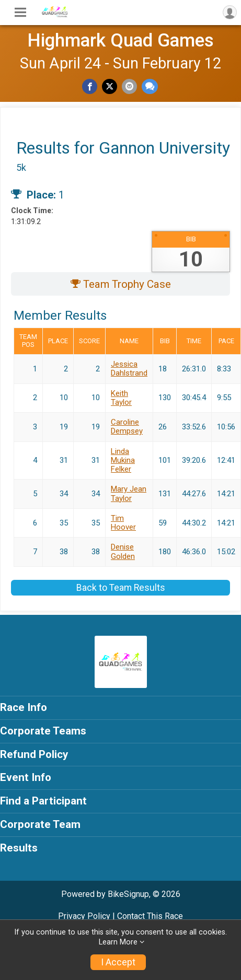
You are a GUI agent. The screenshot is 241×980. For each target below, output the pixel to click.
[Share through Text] (150, 86)
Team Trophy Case (121, 284)
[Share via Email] (129, 86)
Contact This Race (150, 916)
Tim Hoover (123, 523)
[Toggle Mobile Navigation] (20, 13)
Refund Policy (34, 754)
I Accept (118, 962)
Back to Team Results (121, 588)
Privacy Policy (84, 916)
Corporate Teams (43, 731)
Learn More (118, 942)
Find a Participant (43, 801)
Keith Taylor (121, 398)
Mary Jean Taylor (129, 493)
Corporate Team (40, 824)
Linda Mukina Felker (123, 460)
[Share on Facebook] (90, 86)
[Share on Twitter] (110, 86)
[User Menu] (230, 12)
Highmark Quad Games (121, 40)
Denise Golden (123, 551)
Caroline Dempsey (127, 427)
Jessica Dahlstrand (129, 369)
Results (19, 848)
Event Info (26, 777)
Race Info (24, 707)
